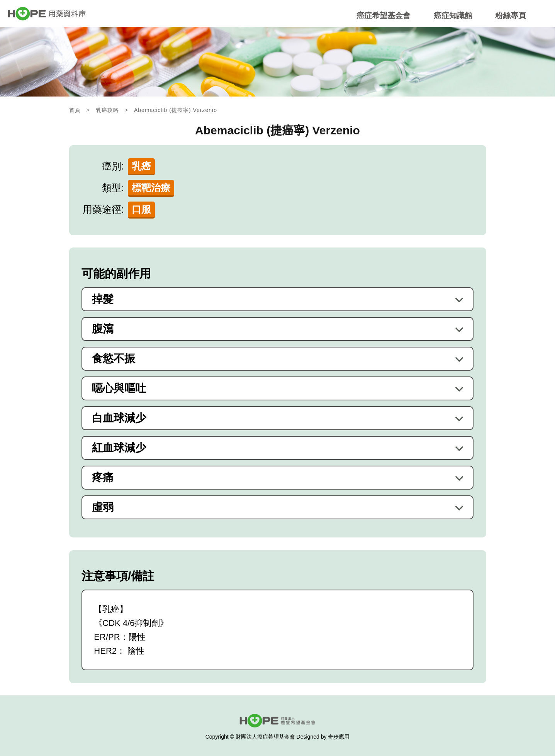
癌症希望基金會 (384, 16)
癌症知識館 (453, 16)
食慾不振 (114, 359)
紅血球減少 (119, 448)
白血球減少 (119, 418)
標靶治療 (151, 188)
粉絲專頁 (511, 16)
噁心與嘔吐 (119, 388)
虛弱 (103, 507)
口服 (141, 209)
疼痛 (103, 478)
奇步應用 (339, 737)
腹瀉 (103, 329)
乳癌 (141, 166)
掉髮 (103, 299)
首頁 (75, 110)
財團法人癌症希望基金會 (265, 737)
